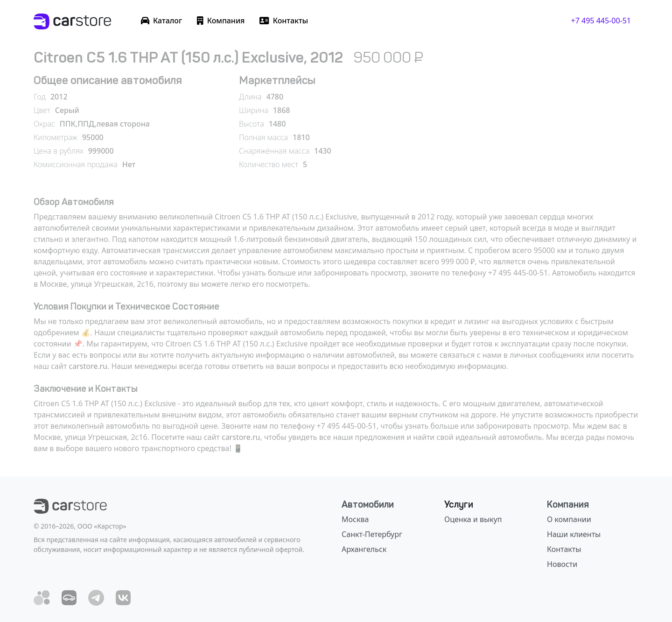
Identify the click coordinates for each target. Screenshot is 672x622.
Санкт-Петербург (372, 534)
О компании (569, 519)
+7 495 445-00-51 (601, 21)
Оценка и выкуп (473, 519)
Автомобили (368, 504)
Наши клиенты (574, 534)
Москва (355, 519)
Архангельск (364, 549)
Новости (562, 564)
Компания (568, 504)
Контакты (564, 549)
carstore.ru (88, 366)
